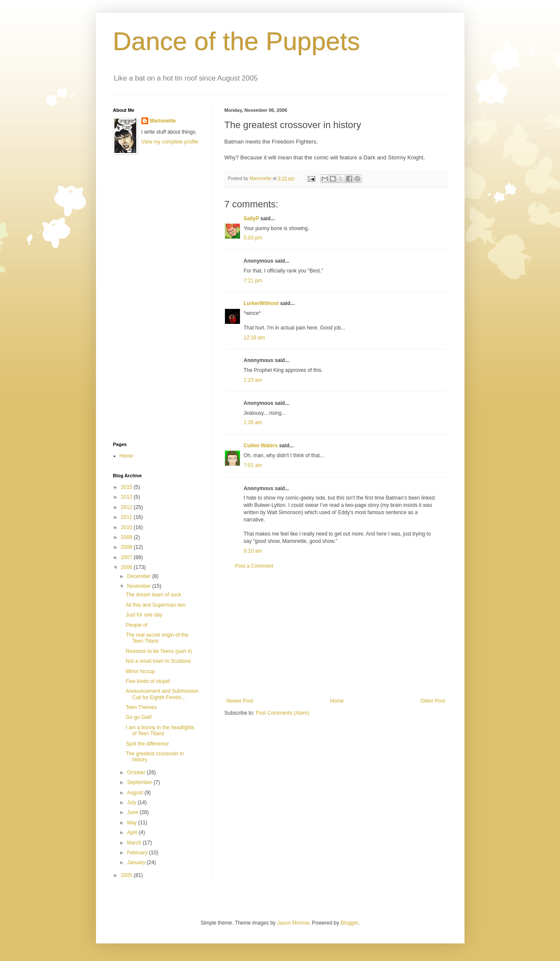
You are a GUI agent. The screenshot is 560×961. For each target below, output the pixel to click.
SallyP (252, 219)
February (138, 853)
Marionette (163, 121)
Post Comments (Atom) (283, 713)
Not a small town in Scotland (158, 661)
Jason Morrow (293, 923)
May (132, 823)
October (137, 772)
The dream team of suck (153, 595)
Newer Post (240, 701)
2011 (127, 517)
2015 (127, 487)
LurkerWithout (261, 303)
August (136, 793)
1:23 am (253, 380)
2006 (127, 567)
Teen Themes (141, 707)
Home (337, 701)
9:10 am (253, 551)
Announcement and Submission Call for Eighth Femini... (162, 694)
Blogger (349, 923)
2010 (127, 527)
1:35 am (253, 422)
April (133, 832)
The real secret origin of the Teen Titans (157, 638)
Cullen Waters (261, 446)
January (137, 862)
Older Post (433, 701)
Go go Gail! (139, 717)
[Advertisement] (336, 634)
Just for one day (144, 615)
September (140, 782)
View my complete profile (170, 142)
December (139, 576)
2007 (127, 557)
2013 (127, 497)
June (133, 812)
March (135, 843)
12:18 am (255, 338)
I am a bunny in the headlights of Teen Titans (160, 730)
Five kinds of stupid (148, 681)
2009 (127, 537)
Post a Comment (254, 566)
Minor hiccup (140, 671)
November (139, 586)
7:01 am (253, 465)
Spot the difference (147, 744)
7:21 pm (253, 281)
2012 (127, 507)
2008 (127, 547)
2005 (127, 875)
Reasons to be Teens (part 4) (159, 651)
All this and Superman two (155, 605)
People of (136, 625)
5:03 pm (253, 238)
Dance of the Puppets (237, 41)
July (132, 802)
